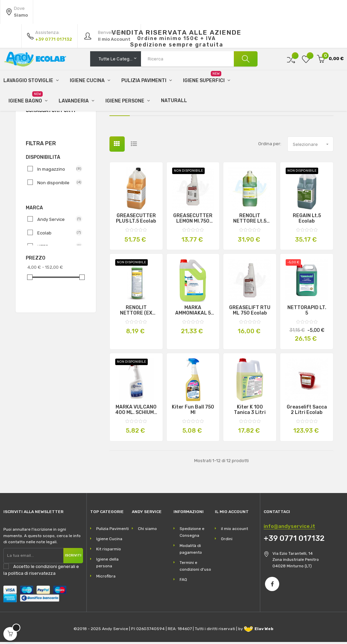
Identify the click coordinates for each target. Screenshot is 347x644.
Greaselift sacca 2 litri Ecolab (307, 412)
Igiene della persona (107, 565)
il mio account (234, 531)
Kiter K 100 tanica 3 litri (250, 412)
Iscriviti (73, 557)
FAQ (183, 582)
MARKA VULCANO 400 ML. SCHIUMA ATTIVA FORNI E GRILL (136, 412)
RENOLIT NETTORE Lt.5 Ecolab (250, 221)
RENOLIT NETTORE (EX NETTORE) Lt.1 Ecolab (136, 313)
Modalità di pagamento (191, 551)
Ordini (227, 541)
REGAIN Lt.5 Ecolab (307, 221)
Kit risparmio (109, 551)
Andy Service (57, 221)
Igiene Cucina (109, 541)
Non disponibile (57, 185)
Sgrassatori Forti (50, 113)
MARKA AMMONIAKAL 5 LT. (193, 313)
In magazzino (57, 171)
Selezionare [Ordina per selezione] (313, 146)
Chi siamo (147, 531)
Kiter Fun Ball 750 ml (193, 412)
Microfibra (106, 578)
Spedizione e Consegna (192, 534)
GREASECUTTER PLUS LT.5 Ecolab (136, 221)
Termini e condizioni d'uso (195, 568)
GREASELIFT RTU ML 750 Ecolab (250, 313)
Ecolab (57, 235)
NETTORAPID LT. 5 (307, 313)
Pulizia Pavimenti (113, 531)
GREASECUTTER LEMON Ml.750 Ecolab (193, 221)
